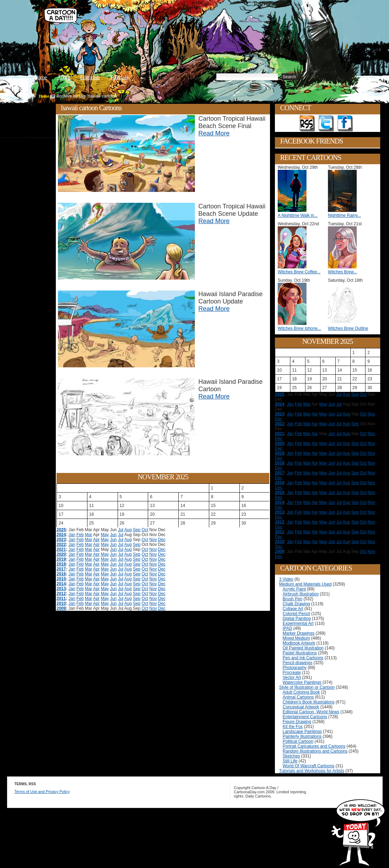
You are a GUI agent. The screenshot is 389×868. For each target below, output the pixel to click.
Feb (80, 535)
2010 (61, 603)
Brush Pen (292, 599)
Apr (96, 540)
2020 (61, 554)
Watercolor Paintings (302, 682)
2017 (61, 569)
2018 (61, 564)
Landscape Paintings (302, 732)
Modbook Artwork (299, 643)
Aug (128, 530)
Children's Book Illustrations (309, 702)
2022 (61, 545)
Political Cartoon (298, 741)
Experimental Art (298, 623)
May (105, 535)
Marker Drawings (299, 633)
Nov (153, 540)
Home (40, 77)
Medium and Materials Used (305, 584)
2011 (61, 599)
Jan (72, 535)
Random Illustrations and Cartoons (315, 751)
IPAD (287, 628)
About (64, 77)
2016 (61, 574)
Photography (295, 668)
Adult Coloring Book (301, 692)
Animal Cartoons (298, 697)
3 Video (286, 579)
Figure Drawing (297, 722)
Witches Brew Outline (348, 328)
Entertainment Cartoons (305, 717)
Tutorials (119, 77)
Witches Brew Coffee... (299, 272)
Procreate (292, 673)
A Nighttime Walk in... (298, 215)
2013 (61, 589)
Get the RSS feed (307, 123)
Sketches (291, 756)
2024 (61, 535)
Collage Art (293, 609)
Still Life (290, 761)
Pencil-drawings (298, 663)
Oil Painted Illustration (303, 648)
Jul (121, 530)
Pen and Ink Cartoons (303, 658)
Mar (89, 535)
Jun (113, 535)
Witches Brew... (342, 272)
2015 (61, 579)
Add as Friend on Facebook (345, 123)
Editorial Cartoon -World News (311, 712)
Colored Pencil (296, 614)
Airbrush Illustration (301, 594)
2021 (61, 549)
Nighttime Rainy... (344, 215)
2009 (61, 608)
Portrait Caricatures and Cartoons (314, 746)
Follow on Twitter (326, 123)
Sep (137, 530)
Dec (162, 540)
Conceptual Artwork (301, 707)
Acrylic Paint (294, 589)
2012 (61, 594)
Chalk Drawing (296, 604)
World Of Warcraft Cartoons (308, 766)
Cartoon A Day (150, 23)
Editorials (90, 77)
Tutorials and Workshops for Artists (312, 771)
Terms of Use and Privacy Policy (42, 792)
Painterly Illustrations (302, 736)
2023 (61, 540)
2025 (61, 530)
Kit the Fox (293, 727)
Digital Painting (297, 619)
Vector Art (292, 677)
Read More (214, 133)
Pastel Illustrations (300, 653)
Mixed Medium (296, 638)
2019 (61, 559)
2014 (61, 584)
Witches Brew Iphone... (299, 328)
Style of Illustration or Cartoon (307, 687)
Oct (145, 530)
